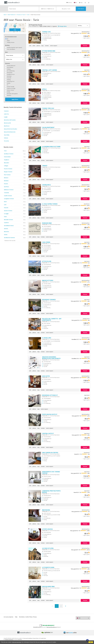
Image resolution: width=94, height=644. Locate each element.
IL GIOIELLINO (47, 338)
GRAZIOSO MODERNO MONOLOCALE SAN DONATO (51, 358)
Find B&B (81, 9)
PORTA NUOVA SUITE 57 (50, 414)
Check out (51, 9)
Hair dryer (8, 76)
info (30, 46)
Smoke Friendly (10, 87)
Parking (8, 69)
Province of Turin (21, 15)
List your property (8, 617)
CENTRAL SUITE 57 (48, 433)
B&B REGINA (46, 510)
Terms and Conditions (28, 638)
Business (8, 95)
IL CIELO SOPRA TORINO (50, 204)
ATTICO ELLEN (47, 261)
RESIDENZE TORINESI (49, 300)
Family (8, 92)
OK (91, 642)
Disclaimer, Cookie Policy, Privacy (28, 617)
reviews (47, 46)
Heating (8, 80)
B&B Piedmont (11, 15)
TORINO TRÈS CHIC (48, 108)
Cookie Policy (43, 638)
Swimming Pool (10, 81)
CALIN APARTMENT (48, 127)
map (15, 30)
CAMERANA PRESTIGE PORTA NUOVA (51, 492)
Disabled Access (10, 74)
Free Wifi (8, 78)
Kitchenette (9, 73)
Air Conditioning (10, 71)
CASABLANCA (46, 185)
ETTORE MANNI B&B (49, 51)
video (34, 46)
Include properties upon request (14, 47)
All (7, 39)
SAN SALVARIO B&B (48, 587)
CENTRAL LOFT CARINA (49, 70)
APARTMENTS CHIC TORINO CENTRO (51, 472)
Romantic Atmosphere (11, 94)
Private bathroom (10, 66)
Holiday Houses (10, 42)
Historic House (10, 90)
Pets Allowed (9, 67)
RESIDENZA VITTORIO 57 (50, 395)
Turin (28, 15)
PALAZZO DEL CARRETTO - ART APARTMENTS (52, 319)
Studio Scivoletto (9, 640)
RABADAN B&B (47, 223)
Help (81, 3)
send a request (54, 46)
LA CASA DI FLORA (48, 548)
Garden (8, 83)
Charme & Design (10, 88)
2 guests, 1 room (66, 9)
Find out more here (17, 642)
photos (38, 46)
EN (76, 3)
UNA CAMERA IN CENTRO (50, 453)
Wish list (69, 3)
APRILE (44, 89)
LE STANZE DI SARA (48, 567)
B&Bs (8, 41)
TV (7, 85)
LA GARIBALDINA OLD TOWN (51, 147)
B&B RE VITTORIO (48, 280)
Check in (44, 9)
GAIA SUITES (46, 376)
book (85, 46)
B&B (5, 15)
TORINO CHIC (46, 32)
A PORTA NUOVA (47, 529)
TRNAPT (45, 166)
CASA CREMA (46, 242)
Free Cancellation (10, 49)
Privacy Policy (36, 638)
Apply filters (15, 99)
